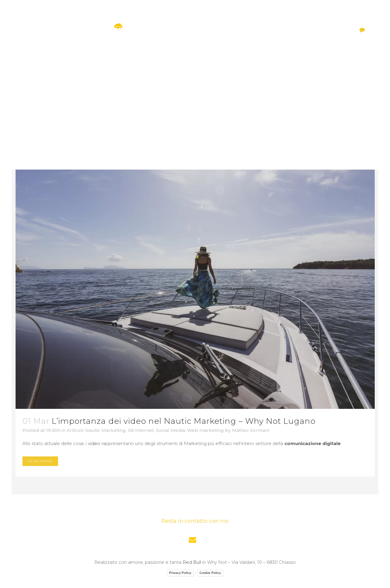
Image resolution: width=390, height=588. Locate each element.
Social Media (170, 430)
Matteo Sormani (251, 430)
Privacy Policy (180, 573)
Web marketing (205, 430)
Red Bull (192, 562)
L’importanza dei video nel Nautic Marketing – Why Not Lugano (184, 421)
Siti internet (141, 430)
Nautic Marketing (105, 430)
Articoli (75, 430)
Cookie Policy (210, 573)
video (94, 443)
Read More (40, 461)
